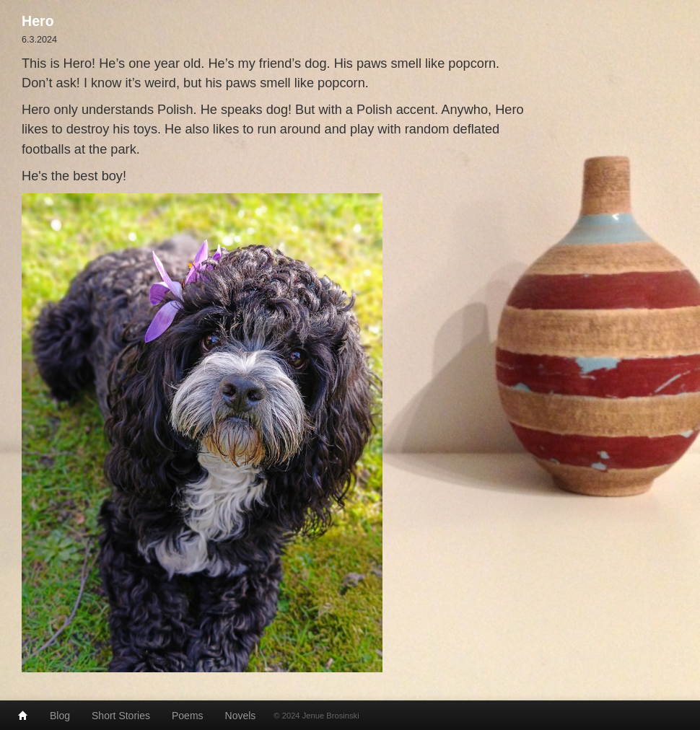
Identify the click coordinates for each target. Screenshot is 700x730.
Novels (241, 716)
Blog (60, 716)
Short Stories (121, 716)
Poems (188, 716)
